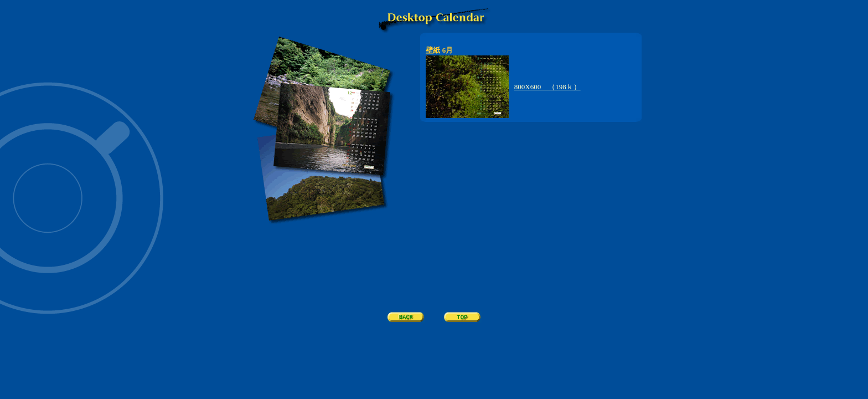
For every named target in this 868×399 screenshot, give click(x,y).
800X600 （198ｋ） (547, 87)
